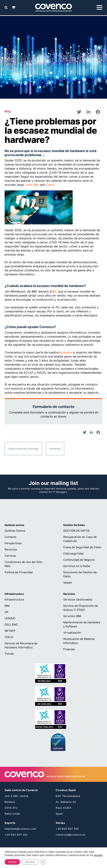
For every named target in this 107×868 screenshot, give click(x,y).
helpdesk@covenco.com (20, 829)
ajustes (98, 855)
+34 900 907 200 (16, 835)
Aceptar (12, 862)
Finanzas (69, 649)
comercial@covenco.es (71, 835)
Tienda (9, 654)
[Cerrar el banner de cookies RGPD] (43, 862)
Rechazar (30, 862)
